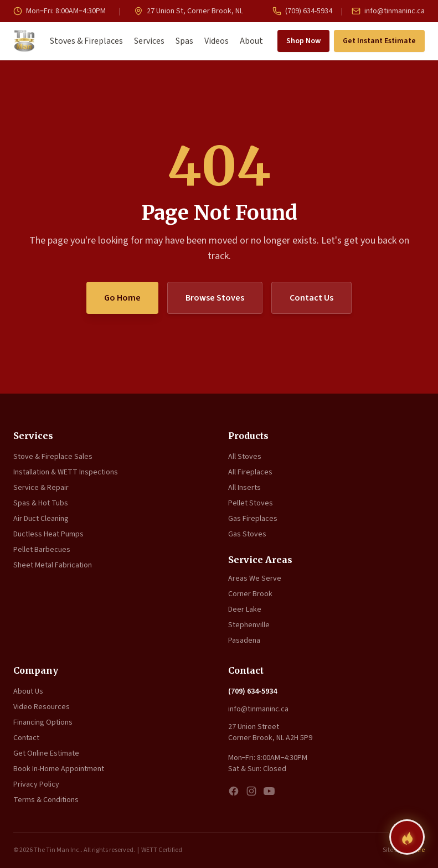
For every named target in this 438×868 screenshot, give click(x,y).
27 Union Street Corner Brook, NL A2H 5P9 (270, 732)
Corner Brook (250, 594)
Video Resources (42, 707)
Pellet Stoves (251, 503)
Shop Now (303, 41)
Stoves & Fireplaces (86, 41)
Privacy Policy (36, 784)
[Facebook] (234, 791)
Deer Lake (245, 609)
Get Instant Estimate (379, 41)
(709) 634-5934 (302, 11)
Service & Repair (41, 488)
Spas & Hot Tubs (41, 503)
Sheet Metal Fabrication (53, 565)
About (251, 41)
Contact (26, 738)
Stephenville (249, 625)
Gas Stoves (247, 534)
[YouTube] (269, 791)
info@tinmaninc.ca (388, 11)
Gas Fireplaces (253, 519)
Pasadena (244, 640)
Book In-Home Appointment (59, 769)
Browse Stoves (215, 298)
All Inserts (244, 488)
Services (149, 41)
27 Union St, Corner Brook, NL (189, 11)
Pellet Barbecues (42, 550)
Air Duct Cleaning (41, 519)
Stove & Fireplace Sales (53, 457)
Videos (217, 41)
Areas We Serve (255, 578)
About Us (28, 691)
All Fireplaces (250, 472)
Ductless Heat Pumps (48, 534)
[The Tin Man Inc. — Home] (24, 41)
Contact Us (311, 298)
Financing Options (43, 722)
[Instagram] (251, 791)
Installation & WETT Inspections (66, 472)
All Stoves (245, 457)
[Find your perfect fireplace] (407, 837)
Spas (184, 41)
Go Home (122, 298)
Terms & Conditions (46, 800)
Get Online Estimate (46, 753)
